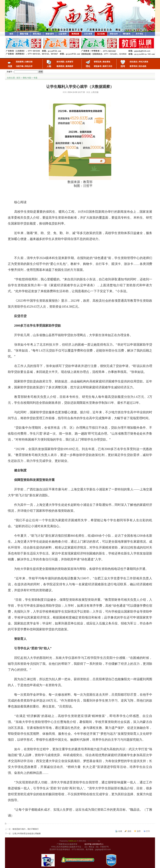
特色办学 (29, 66)
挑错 (129, 831)
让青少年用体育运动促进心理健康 (27, 834)
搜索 (41, 72)
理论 (88, 66)
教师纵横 (75, 34)
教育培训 (133, 66)
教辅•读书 (50, 34)
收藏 (120, 831)
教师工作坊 (107, 66)
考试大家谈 (143, 62)
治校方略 (20, 66)
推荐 (139, 831)
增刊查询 (127, 34)
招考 (123, 66)
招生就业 (133, 62)
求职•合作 (114, 34)
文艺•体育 (88, 34)
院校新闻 (20, 62)
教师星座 (60, 66)
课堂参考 (97, 66)
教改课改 (107, 62)
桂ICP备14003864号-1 (94, 844)
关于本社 (139, 34)
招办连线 (142, 66)
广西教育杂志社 (92, 841)
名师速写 (69, 62)
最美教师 (69, 66)
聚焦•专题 (24, 34)
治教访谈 (29, 62)
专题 (35, 78)
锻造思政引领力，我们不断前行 (26, 829)
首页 (11, 34)
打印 (148, 831)
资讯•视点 (37, 34)
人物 (49, 66)
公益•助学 (62, 34)
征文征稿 (101, 34)
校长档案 (60, 62)
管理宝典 (97, 62)
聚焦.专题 (27, 78)
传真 (10, 66)
